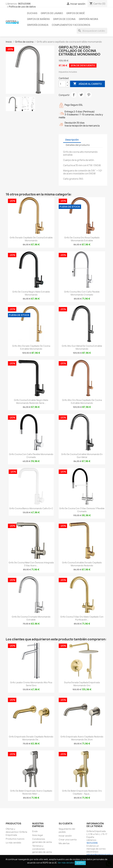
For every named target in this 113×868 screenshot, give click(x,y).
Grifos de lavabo (52, 13)
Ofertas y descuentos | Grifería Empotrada (16, 832)
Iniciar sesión (65, 836)
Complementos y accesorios (71, 25)
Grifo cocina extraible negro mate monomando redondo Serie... (31, 401)
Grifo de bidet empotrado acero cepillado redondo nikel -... (31, 792)
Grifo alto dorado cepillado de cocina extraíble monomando (31, 347)
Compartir (74, 95)
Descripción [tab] (72, 140)
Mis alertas (64, 843)
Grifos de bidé (76, 13)
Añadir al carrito (87, 84)
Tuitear (81, 95)
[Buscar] (92, 31)
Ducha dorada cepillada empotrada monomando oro (82, 684)
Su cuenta (66, 823)
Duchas (32, 13)
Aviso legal (37, 835)
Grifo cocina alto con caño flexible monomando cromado (82, 293)
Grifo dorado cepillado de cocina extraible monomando (31, 239)
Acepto (80, 863)
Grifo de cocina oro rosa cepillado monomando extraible (82, 239)
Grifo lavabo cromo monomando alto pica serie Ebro (31, 684)
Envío (35, 831)
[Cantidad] (62, 84)
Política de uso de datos (22, 7)
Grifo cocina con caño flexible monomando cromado (31, 456)
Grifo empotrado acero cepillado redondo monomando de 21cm (82, 738)
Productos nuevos (15, 839)
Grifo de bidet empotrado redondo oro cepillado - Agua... (82, 792)
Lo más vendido (13, 843)
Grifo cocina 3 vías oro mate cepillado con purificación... (82, 618)
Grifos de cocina (64, 19)
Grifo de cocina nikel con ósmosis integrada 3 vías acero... (31, 564)
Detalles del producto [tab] (78, 145)
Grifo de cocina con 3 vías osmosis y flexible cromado (82, 510)
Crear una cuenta (68, 840)
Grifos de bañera (38, 19)
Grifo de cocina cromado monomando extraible (31, 618)
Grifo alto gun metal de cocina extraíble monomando (82, 347)
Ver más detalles (66, 863)
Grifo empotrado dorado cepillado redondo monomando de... (31, 738)
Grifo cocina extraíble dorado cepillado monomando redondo (82, 564)
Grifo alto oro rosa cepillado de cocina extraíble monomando (82, 401)
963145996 (24, 4)
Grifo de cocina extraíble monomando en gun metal (82, 456)
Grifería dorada (38, 25)
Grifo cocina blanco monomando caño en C (31, 508)
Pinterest (89, 95)
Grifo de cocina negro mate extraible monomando (31, 293)
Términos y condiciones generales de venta (42, 849)
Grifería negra (89, 19)
